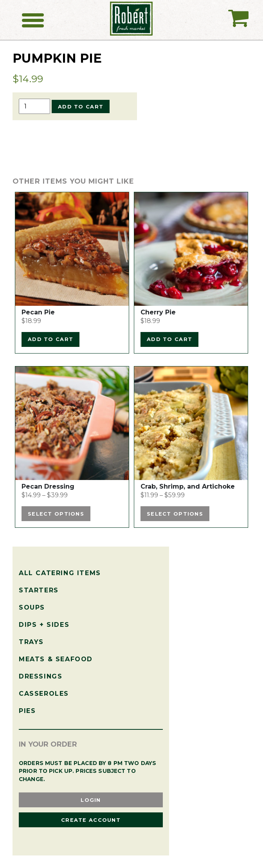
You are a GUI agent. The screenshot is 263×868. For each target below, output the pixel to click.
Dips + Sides (44, 625)
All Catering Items (60, 573)
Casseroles (44, 694)
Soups (32, 607)
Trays (31, 642)
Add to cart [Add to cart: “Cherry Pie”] (169, 339)
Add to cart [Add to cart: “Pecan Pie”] (50, 339)
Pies (27, 711)
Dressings (41, 676)
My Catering (238, 21)
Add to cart (81, 107)
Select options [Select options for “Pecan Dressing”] (56, 514)
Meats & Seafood (56, 659)
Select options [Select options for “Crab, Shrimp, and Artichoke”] (175, 514)
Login (91, 800)
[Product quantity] (34, 106)
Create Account (91, 820)
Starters (39, 590)
